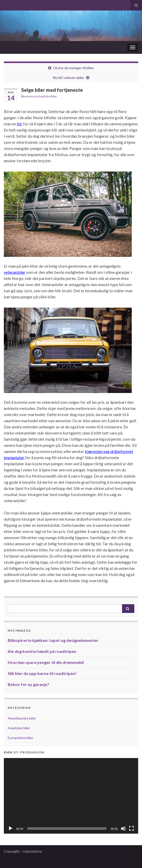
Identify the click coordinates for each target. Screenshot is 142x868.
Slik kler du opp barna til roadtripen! (42, 673)
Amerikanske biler (22, 718)
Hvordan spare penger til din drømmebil (46, 662)
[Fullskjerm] (132, 829)
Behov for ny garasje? (28, 684)
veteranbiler (15, 272)
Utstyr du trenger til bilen (74, 68)
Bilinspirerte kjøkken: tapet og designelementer (53, 640)
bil (19, 124)
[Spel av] (10, 829)
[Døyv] (123, 829)
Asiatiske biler (47, 96)
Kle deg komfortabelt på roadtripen (42, 651)
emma (30, 96)
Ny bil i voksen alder (69, 78)
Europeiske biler (20, 738)
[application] (71, 796)
